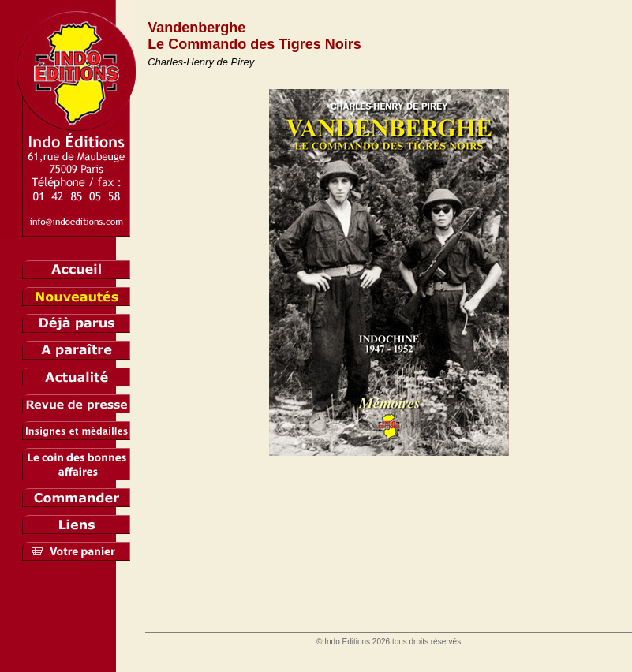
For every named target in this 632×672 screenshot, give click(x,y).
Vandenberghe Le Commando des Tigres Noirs (254, 36)
